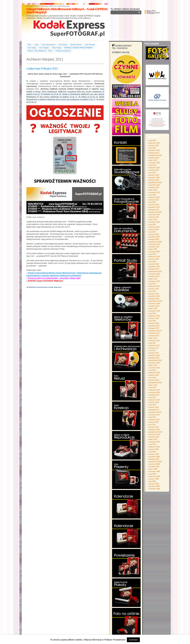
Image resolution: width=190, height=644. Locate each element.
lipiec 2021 (153, 220)
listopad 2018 (154, 299)
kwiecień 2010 (155, 447)
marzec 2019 (154, 289)
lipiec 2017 (153, 338)
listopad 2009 (154, 459)
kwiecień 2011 (155, 420)
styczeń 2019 (154, 294)
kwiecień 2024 (155, 143)
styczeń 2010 (154, 454)
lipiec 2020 (153, 249)
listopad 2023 (154, 153)
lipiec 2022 (153, 190)
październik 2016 (156, 360)
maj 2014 (153, 397)
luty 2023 (153, 173)
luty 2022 (153, 202)
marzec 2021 (154, 229)
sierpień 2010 (154, 437)
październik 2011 (156, 412)
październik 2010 (156, 432)
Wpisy (149, 11)
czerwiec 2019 (155, 281)
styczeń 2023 (154, 175)
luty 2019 (153, 291)
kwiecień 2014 (155, 400)
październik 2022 (156, 182)
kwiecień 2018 (155, 316)
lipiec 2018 (153, 308)
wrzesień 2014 (155, 392)
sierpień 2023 (154, 158)
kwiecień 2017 (155, 345)
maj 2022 (153, 195)
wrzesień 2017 (155, 333)
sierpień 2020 (154, 247)
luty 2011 (153, 424)
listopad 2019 (154, 269)
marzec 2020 (154, 259)
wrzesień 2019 (155, 274)
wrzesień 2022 (155, 185)
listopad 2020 (154, 239)
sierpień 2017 (154, 336)
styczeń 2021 (154, 234)
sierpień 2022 (154, 187)
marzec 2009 (154, 479)
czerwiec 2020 (155, 252)
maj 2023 (153, 165)
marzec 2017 (154, 348)
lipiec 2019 (153, 279)
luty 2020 (153, 261)
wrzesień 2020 (155, 244)
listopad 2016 (154, 358)
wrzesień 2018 (155, 303)
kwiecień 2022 (155, 197)
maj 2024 (153, 140)
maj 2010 (153, 444)
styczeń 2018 (154, 323)
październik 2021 (156, 212)
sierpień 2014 (154, 395)
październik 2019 (156, 271)
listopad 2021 (154, 210)
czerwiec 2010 (155, 442)
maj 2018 (153, 313)
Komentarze (151, 13)
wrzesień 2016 (155, 363)
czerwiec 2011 (155, 415)
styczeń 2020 (154, 264)
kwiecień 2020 (155, 257)
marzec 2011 (154, 422)
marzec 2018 (154, 318)
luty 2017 (153, 350)
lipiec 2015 (153, 385)
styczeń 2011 (154, 427)
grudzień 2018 (155, 296)
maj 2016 (153, 370)
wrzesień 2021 (155, 215)
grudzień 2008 (155, 486)
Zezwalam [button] (133, 640)
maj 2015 (153, 387)
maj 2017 (153, 343)
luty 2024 (153, 148)
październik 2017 (156, 331)
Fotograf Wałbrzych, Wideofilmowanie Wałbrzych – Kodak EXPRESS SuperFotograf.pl (67, 11)
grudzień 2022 (155, 178)
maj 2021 (153, 224)
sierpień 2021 (154, 217)
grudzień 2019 (155, 266)
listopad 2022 (154, 180)
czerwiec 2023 (155, 163)
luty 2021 (153, 232)
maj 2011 (153, 417)
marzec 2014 (154, 402)
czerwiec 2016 (155, 368)
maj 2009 (153, 474)
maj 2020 (153, 254)
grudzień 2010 (155, 429)
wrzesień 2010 (155, 434)
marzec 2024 (154, 145)
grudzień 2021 (155, 207)
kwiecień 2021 (155, 227)
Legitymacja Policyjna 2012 (42, 68)
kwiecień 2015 (155, 390)
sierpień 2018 (154, 306)
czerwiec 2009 (155, 471)
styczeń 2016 (154, 380)
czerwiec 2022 (155, 192)
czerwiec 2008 (155, 489)
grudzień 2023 (155, 150)
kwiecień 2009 (155, 476)
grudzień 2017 (155, 326)
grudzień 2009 (155, 457)
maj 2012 (153, 405)
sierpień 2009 (154, 466)
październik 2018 (156, 301)
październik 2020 (156, 242)
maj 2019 (153, 284)
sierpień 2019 (154, 276)
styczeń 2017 (154, 353)
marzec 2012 (154, 407)
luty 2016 (153, 378)
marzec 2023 (154, 170)
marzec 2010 (154, 449)
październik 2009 (156, 462)
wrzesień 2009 (155, 464)
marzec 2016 (154, 375)
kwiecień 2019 (155, 286)
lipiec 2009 (153, 469)
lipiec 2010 (153, 439)
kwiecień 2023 (155, 168)
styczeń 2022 (154, 205)
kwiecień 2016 (155, 373)
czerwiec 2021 (155, 222)
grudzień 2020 (155, 237)
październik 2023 (156, 155)
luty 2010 (153, 452)
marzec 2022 (154, 200)
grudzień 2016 (155, 355)
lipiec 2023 (153, 160)
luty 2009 (153, 481)
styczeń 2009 (154, 484)
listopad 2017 (154, 328)
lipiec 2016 (153, 365)
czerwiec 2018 (155, 311)
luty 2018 (153, 321)
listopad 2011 (154, 410)
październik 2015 (156, 383)
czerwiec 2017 (155, 341)
